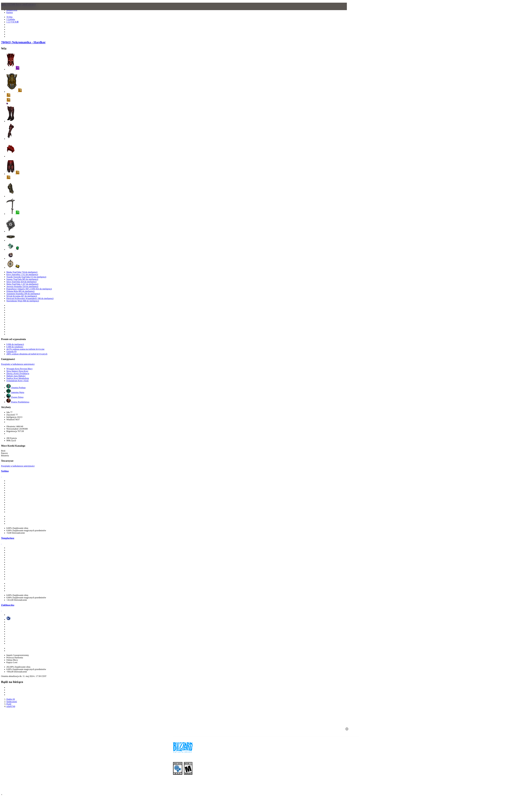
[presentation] (105, 10)
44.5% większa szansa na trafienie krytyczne (25, 349)
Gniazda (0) (11, 352)
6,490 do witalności (15, 347)
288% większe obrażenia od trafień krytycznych (27, 354)
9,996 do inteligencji (15, 344)
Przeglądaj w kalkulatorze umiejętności (18, 364)
